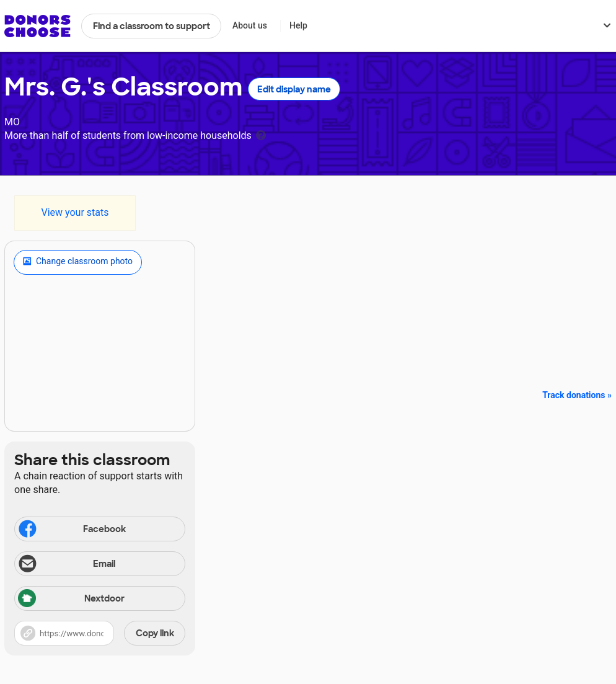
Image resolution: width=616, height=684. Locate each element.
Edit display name (294, 89)
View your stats (75, 212)
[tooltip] (261, 134)
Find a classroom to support (152, 26)
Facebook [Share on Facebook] (71, 530)
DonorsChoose (37, 26)
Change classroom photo (78, 262)
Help (298, 25)
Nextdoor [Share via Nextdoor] (71, 599)
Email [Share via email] (66, 565)
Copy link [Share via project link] (155, 633)
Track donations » (577, 395)
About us (250, 25)
